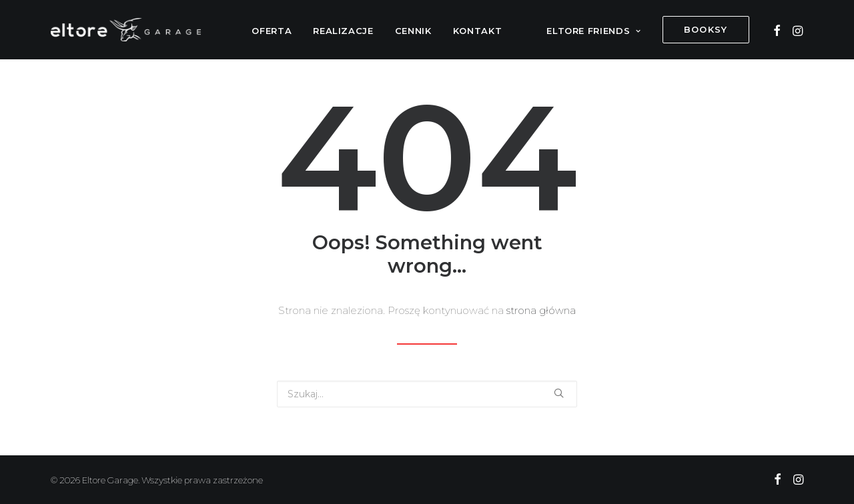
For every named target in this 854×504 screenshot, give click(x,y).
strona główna (541, 310)
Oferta (272, 31)
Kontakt (478, 31)
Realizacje (343, 31)
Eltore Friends (594, 31)
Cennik (413, 31)
